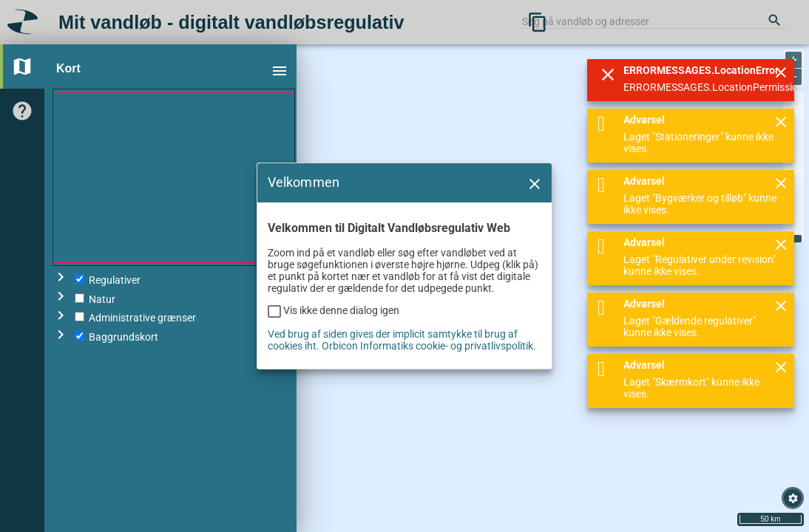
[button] (534, 207)
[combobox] (654, 21)
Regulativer (108, 280)
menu (280, 71)
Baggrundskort (116, 337)
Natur (95, 299)
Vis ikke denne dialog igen (341, 334)
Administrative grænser (135, 318)
